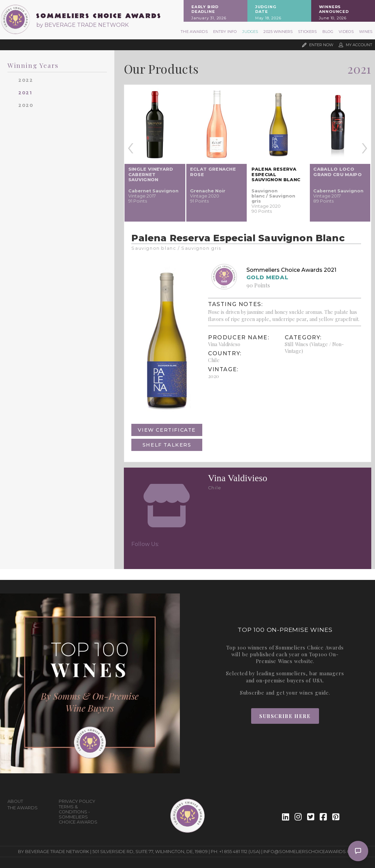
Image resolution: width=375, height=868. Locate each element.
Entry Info (225, 32)
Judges (250, 32)
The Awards (194, 32)
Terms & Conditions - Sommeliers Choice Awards (78, 814)
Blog (328, 32)
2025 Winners (278, 32)
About (15, 801)
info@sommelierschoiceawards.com (310, 852)
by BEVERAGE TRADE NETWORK (82, 25)
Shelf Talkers (167, 445)
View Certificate (167, 430)
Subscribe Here (285, 716)
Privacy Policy (77, 801)
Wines (366, 32)
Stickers (307, 32)
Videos (346, 32)
